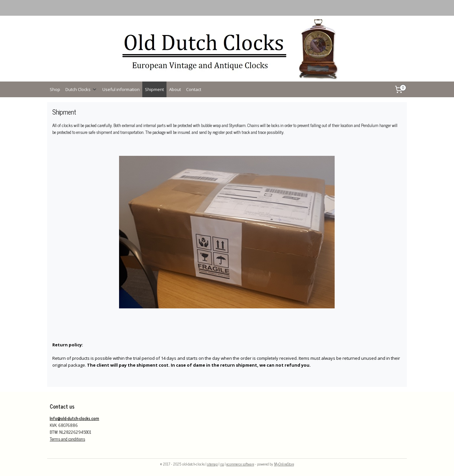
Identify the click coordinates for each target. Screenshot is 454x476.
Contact (194, 89)
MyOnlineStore (284, 464)
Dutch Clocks (81, 89)
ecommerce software (240, 464)
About (175, 89)
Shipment (154, 89)
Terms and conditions (67, 439)
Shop (55, 89)
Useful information (121, 89)
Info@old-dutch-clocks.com (74, 418)
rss (222, 464)
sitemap (212, 464)
